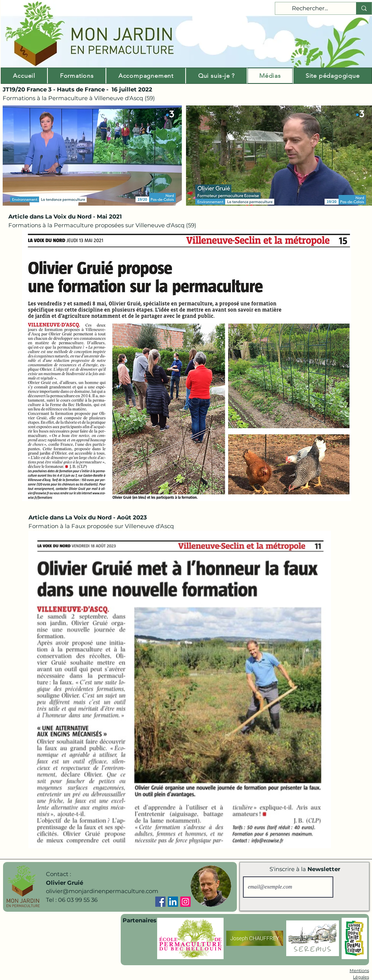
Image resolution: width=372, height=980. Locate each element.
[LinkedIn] (173, 902)
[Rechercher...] (310, 9)
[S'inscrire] (350, 887)
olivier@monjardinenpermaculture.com (102, 891)
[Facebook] (160, 902)
